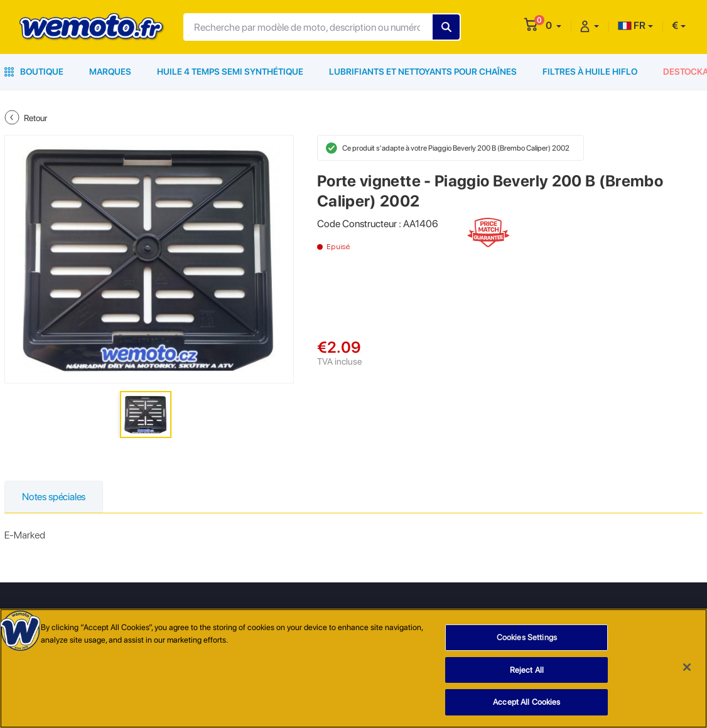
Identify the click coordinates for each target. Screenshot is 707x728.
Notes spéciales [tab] (54, 497)
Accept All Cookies (526, 703)
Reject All (527, 670)
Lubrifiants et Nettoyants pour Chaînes (423, 72)
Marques (110, 72)
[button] (553, 25)
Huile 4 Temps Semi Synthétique (230, 72)
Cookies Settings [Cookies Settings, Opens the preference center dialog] (527, 638)
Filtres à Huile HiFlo (590, 72)
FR (632, 25)
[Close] (687, 668)
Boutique (34, 72)
